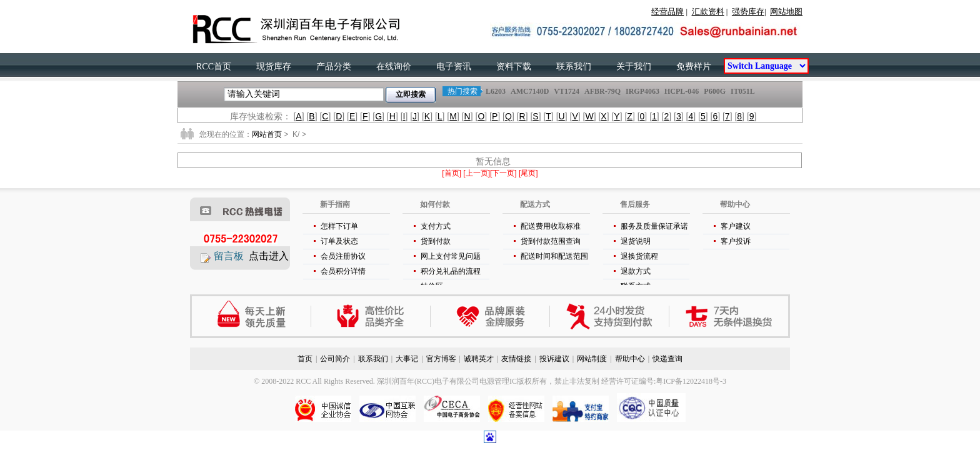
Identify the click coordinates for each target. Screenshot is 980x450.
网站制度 (592, 359)
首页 (305, 359)
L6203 (496, 91)
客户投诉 (736, 241)
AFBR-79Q (602, 91)
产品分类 (334, 67)
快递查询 (667, 359)
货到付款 (436, 241)
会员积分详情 (343, 271)
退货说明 (636, 241)
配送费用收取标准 (551, 226)
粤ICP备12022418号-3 (691, 381)
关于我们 (634, 67)
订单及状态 (339, 241)
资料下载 (514, 67)
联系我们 (574, 67)
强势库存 (748, 12)
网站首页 (267, 134)
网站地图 (786, 12)
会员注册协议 (343, 256)
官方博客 (441, 359)
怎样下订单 (339, 226)
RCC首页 (214, 67)
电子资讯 (454, 67)
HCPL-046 (682, 91)
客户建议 (736, 226)
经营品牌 (667, 12)
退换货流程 (639, 256)
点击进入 (269, 256)
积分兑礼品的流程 (451, 271)
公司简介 (335, 359)
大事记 (407, 359)
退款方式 (636, 271)
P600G (715, 91)
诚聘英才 (479, 359)
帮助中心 (630, 359)
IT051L (742, 91)
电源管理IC (498, 381)
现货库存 (274, 67)
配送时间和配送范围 (554, 256)
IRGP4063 (642, 91)
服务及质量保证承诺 (654, 226)
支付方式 (436, 226)
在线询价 (394, 67)
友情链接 (516, 359)
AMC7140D (530, 91)
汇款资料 (708, 12)
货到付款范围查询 (551, 241)
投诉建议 (554, 359)
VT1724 (567, 91)
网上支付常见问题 (451, 256)
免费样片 (694, 67)
